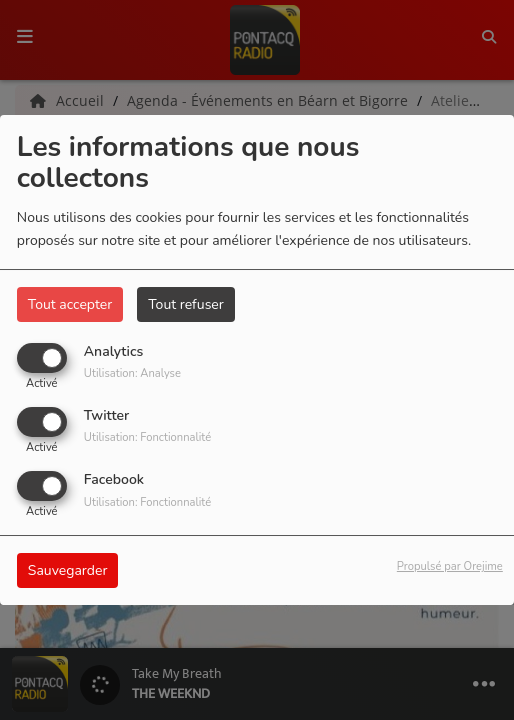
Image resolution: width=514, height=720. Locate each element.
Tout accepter (70, 304)
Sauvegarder (68, 570)
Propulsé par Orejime (450, 566)
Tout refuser (186, 304)
